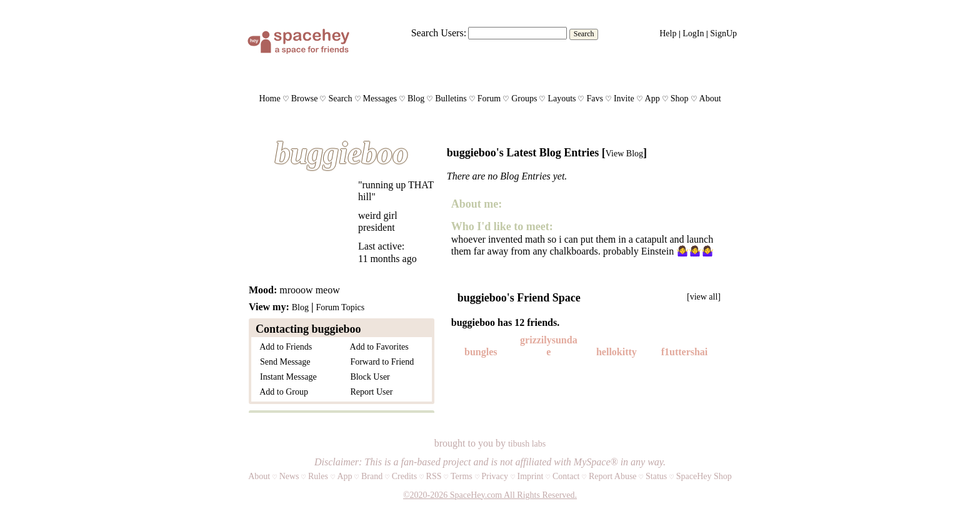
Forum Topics (340, 307)
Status (656, 476)
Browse (305, 99)
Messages (380, 99)
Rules (318, 476)
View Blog (624, 154)
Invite (624, 99)
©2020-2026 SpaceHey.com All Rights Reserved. (490, 495)
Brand (372, 476)
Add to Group (282, 392)
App (652, 99)
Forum (489, 99)
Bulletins (451, 99)
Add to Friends (284, 347)
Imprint (530, 476)
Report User (369, 392)
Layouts (562, 99)
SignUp (723, 33)
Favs (594, 99)
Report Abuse (613, 476)
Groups (524, 99)
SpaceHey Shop (704, 476)
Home (269, 99)
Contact (566, 476)
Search (584, 34)
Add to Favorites (377, 347)
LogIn (693, 33)
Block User (367, 377)
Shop (680, 99)
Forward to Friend (380, 362)
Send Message (283, 362)
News (289, 476)
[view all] (704, 297)
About (710, 99)
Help (668, 33)
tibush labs (527, 444)
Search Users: (439, 33)
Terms (462, 476)
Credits (404, 476)
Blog (416, 99)
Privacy (495, 476)
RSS (434, 476)
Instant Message (286, 377)
